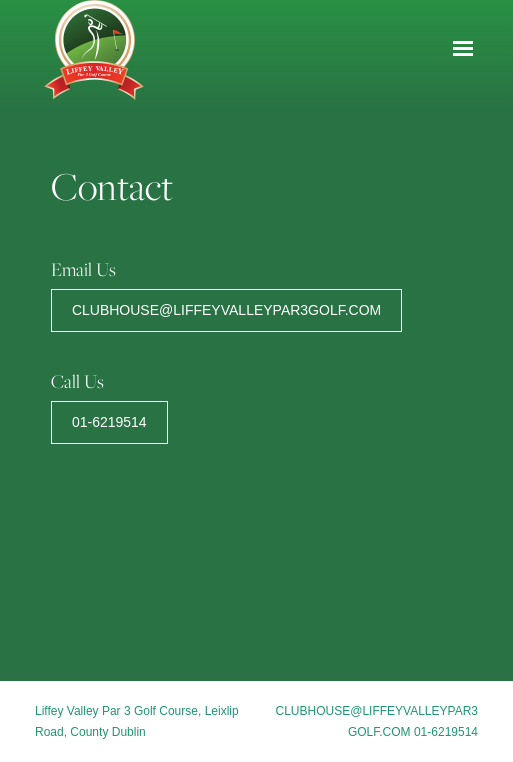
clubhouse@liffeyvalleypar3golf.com (226, 310)
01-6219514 (109, 422)
